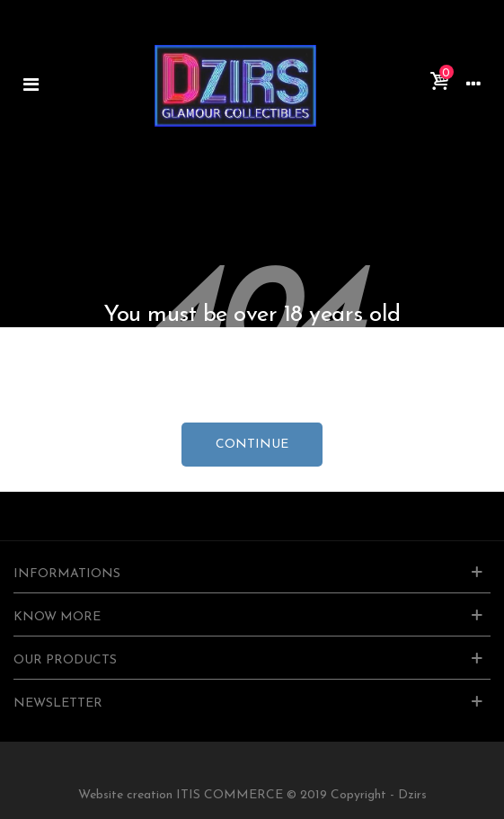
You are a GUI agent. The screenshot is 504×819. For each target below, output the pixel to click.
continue (252, 445)
